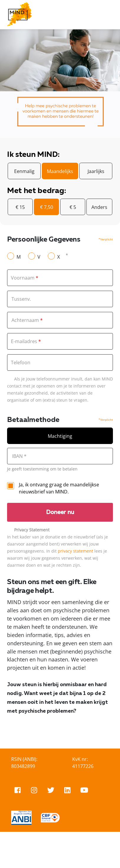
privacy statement (75, 551)
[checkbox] (11, 486)
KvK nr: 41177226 (83, 763)
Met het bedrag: (36, 191)
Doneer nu (60, 512)
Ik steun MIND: (33, 155)
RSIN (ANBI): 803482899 (24, 763)
